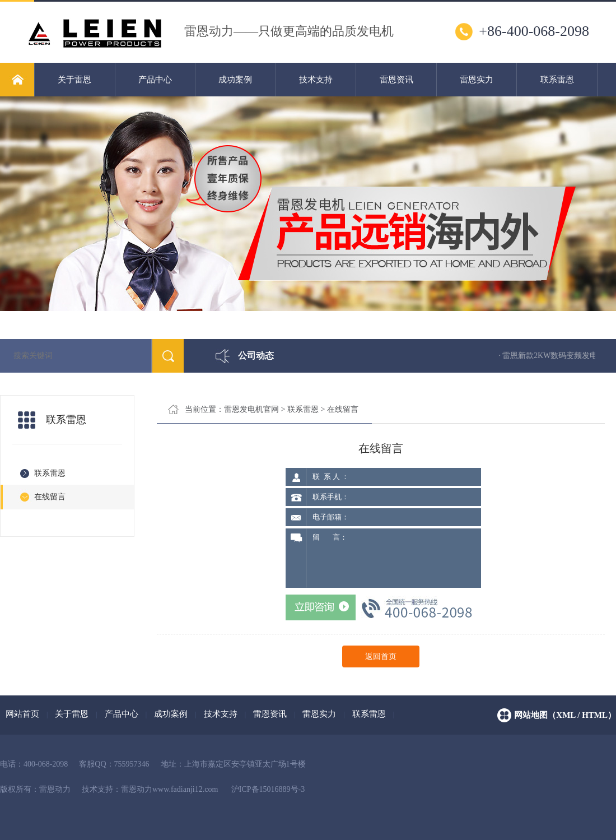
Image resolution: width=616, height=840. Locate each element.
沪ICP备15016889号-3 (268, 789)
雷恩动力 (137, 789)
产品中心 (155, 80)
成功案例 (235, 80)
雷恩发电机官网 (251, 409)
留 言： (394, 558)
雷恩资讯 (396, 80)
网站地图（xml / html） (565, 715)
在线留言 (343, 409)
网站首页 (22, 714)
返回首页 (381, 656)
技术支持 (316, 80)
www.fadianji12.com (185, 789)
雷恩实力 (477, 80)
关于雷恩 (74, 80)
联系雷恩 (557, 80)
